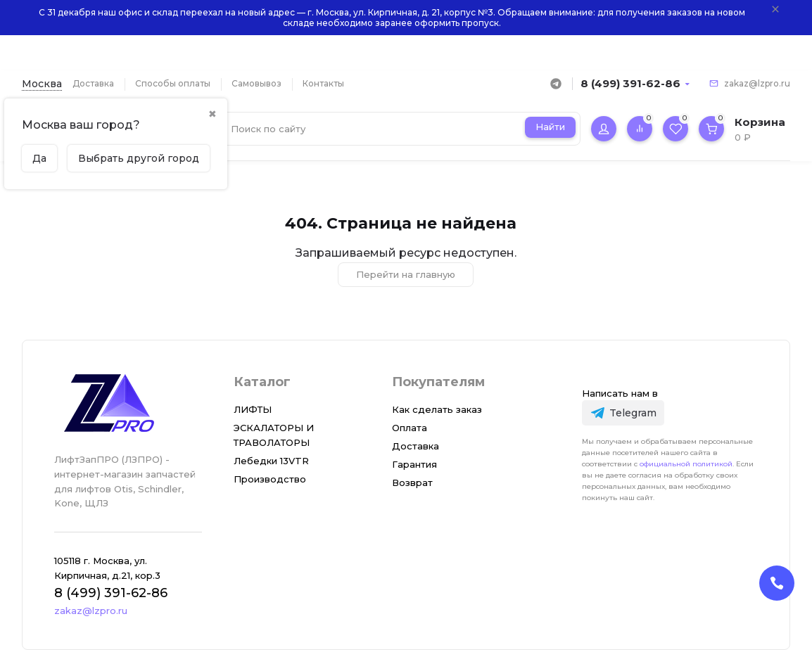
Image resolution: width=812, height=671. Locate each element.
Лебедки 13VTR (271, 461)
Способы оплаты (173, 83)
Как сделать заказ (437, 409)
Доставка (93, 83)
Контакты (323, 83)
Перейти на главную (406, 274)
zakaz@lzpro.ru (757, 83)
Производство (270, 479)
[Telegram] (623, 413)
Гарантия (414, 464)
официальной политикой (686, 464)
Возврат (412, 483)
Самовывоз (256, 83)
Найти (550, 127)
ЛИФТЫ (253, 409)
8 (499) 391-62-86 (630, 83)
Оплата (410, 428)
